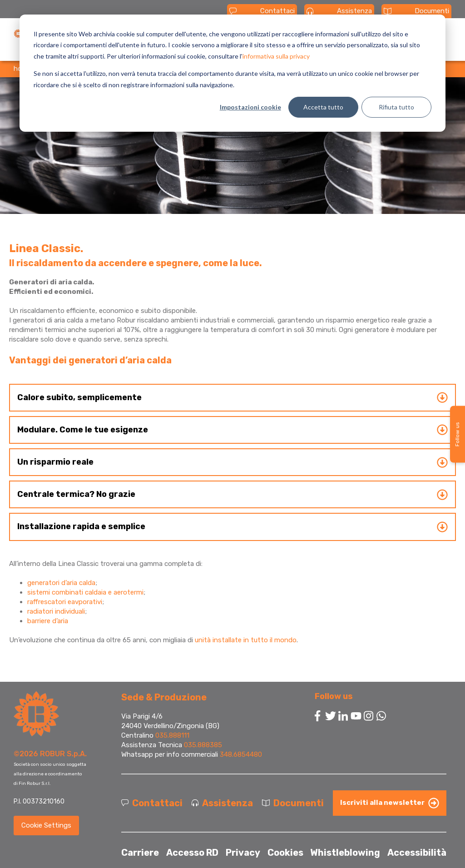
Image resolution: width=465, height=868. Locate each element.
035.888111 (172, 735)
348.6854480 (241, 754)
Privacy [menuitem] (243, 853)
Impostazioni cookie (250, 107)
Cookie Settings (46, 825)
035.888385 (203, 745)
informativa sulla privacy (276, 56)
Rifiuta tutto (396, 107)
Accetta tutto (323, 107)
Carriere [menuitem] (140, 853)
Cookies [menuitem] (285, 853)
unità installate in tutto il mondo (246, 640)
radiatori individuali (56, 611)
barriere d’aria (48, 621)
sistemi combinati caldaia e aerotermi (85, 592)
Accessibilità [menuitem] (417, 853)
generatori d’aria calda (61, 583)
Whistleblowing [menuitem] (345, 853)
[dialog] (232, 73)
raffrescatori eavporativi (65, 602)
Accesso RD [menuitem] (192, 853)
